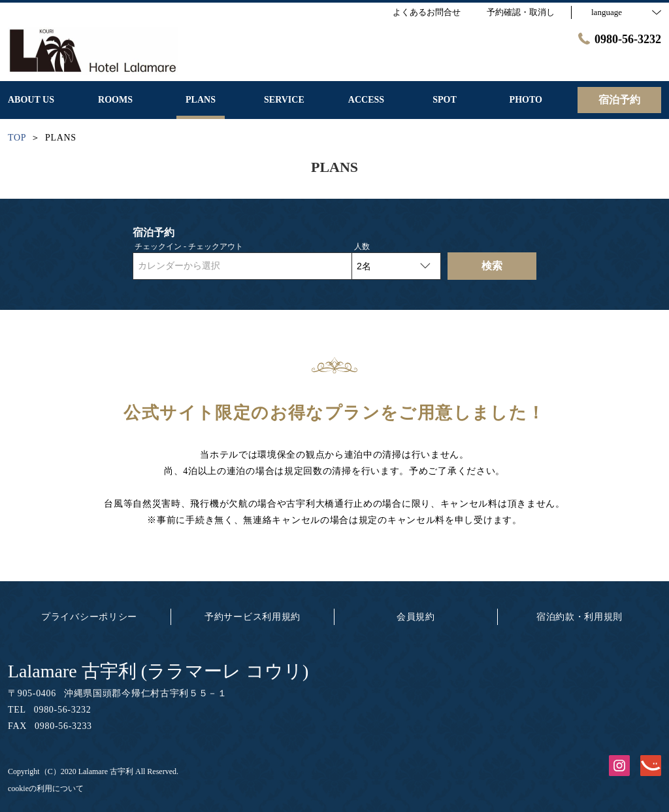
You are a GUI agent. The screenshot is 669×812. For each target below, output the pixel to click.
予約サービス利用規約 (253, 617)
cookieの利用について (46, 788)
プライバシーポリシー (89, 617)
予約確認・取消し (521, 12)
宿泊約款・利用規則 (579, 617)
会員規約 (416, 617)
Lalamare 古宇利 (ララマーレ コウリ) (158, 671)
